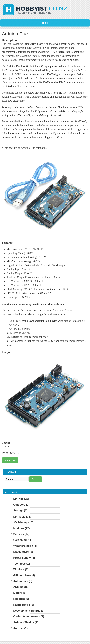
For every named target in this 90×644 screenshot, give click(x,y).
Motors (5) (20, 593)
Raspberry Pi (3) (24, 605)
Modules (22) (21, 528)
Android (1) (20, 628)
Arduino (7, 446)
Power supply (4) (24, 558)
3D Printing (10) (23, 522)
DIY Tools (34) (22, 517)
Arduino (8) (20, 587)
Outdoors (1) (21, 505)
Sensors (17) (21, 534)
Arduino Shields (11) (26, 622)
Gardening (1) (22, 540)
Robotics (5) (21, 599)
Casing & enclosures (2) (29, 616)
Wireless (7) (21, 569)
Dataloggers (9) (23, 552)
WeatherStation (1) (25, 546)
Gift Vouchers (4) (24, 575)
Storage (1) (20, 510)
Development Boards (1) (29, 611)
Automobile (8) (23, 581)
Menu (45, 23)
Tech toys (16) (22, 564)
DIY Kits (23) (21, 499)
